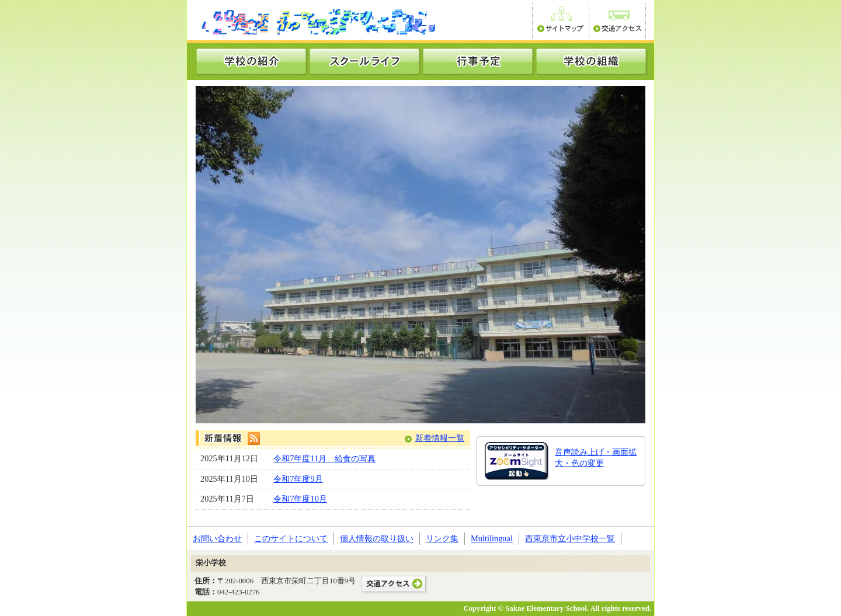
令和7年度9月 (298, 479)
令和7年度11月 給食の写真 (324, 458)
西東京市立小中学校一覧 (570, 538)
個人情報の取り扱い (377, 538)
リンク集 (442, 538)
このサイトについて (291, 538)
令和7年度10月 (300, 499)
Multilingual (492, 538)
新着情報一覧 (440, 438)
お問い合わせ (217, 538)
